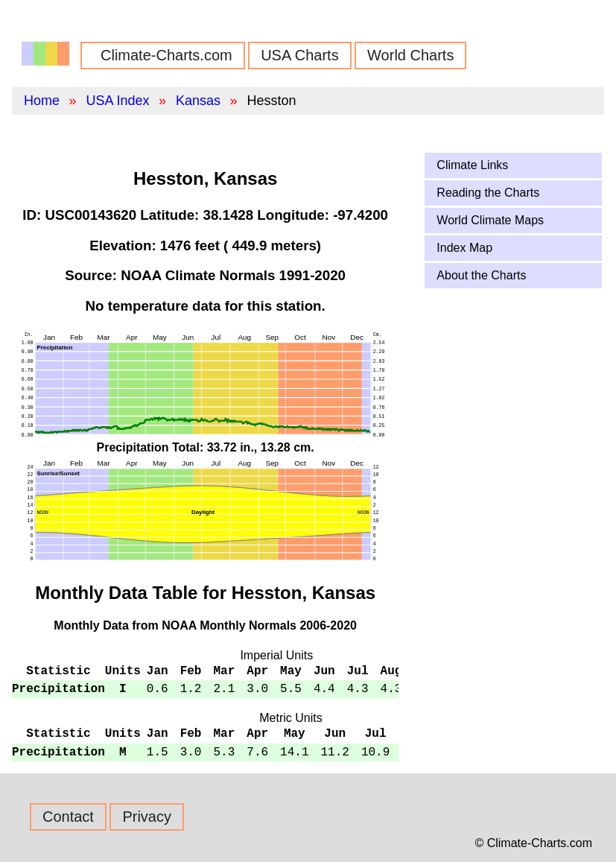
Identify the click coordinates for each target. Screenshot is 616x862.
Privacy (147, 817)
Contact (68, 817)
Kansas (198, 101)
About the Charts (481, 275)
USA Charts (299, 55)
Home (42, 101)
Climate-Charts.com (166, 55)
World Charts (410, 55)
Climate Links (472, 165)
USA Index (117, 101)
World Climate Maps (490, 220)
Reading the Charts (488, 193)
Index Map (464, 248)
